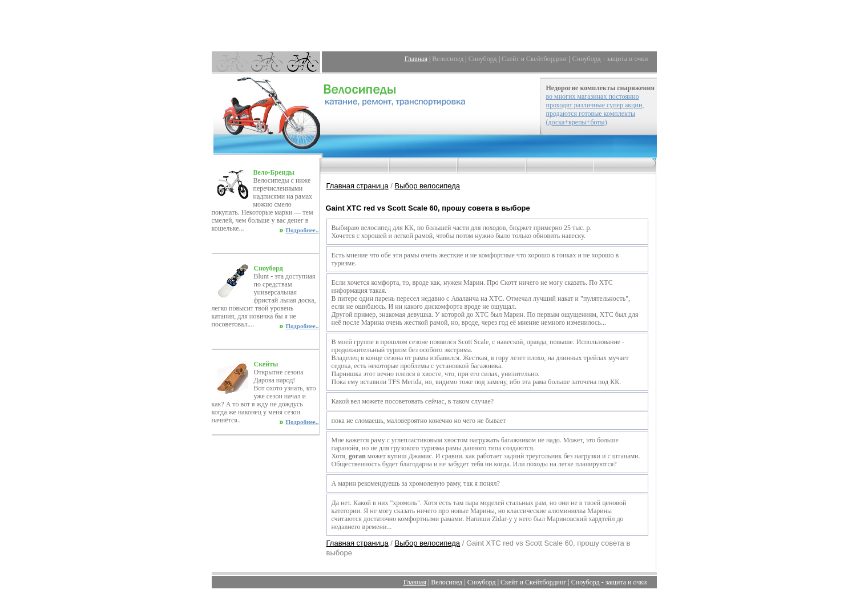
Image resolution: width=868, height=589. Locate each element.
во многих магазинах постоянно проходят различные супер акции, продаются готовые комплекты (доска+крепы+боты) (595, 109)
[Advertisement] (434, 26)
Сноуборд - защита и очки (610, 59)
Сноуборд (483, 59)
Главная (416, 59)
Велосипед (448, 59)
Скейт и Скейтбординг (534, 59)
